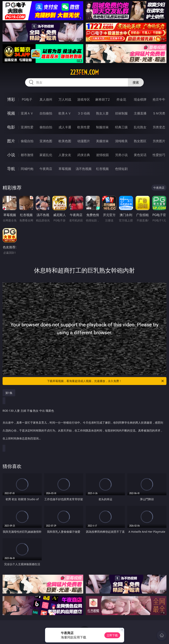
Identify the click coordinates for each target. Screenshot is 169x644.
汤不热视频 (84, 169)
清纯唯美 (121, 141)
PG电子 (27, 99)
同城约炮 (27, 169)
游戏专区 (84, 99)
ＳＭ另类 (159, 113)
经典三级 (121, 127)
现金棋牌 (140, 99)
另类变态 (159, 127)
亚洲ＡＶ (27, 113)
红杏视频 (102, 169)
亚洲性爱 (27, 127)
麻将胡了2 (102, 99)
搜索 (136, 82)
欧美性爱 (84, 127)
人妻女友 (65, 155)
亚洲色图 (46, 141)
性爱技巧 (159, 155)
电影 (11, 127)
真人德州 (46, 99)
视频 (11, 113)
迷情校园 (102, 155)
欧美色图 (65, 141)
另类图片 (159, 141)
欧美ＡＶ (65, 113)
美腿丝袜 (102, 141)
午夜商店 (46, 169)
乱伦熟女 (140, 127)
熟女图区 (140, 141)
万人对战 (65, 99)
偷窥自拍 (27, 141)
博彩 (11, 99)
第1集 (9, 393)
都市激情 (27, 155)
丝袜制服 (121, 113)
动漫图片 (84, 141)
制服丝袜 (102, 127)
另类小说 (121, 155)
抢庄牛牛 (159, 99)
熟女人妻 (102, 113)
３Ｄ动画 (84, 113)
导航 (11, 169)
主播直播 (140, 113)
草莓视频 (65, 169)
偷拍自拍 (46, 127)
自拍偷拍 (46, 113)
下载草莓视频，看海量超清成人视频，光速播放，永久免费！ (106, 381)
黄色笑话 (140, 155)
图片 (11, 141)
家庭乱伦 (46, 155)
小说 (11, 155)
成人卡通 (65, 127)
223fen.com (84, 72)
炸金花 (121, 99)
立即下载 (112, 635)
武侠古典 (84, 155)
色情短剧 (121, 169)
